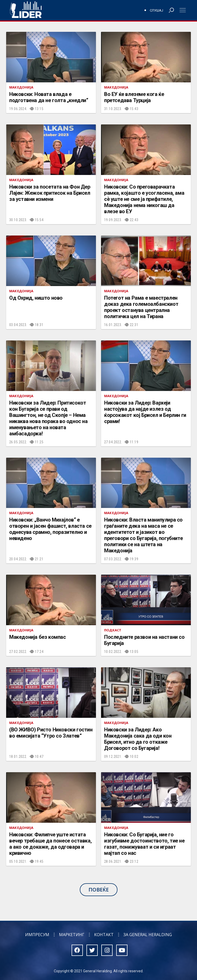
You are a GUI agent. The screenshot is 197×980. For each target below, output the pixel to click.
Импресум (37, 935)
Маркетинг (72, 935)
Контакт (104, 935)
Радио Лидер (26, 10)
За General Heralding (148, 935)
